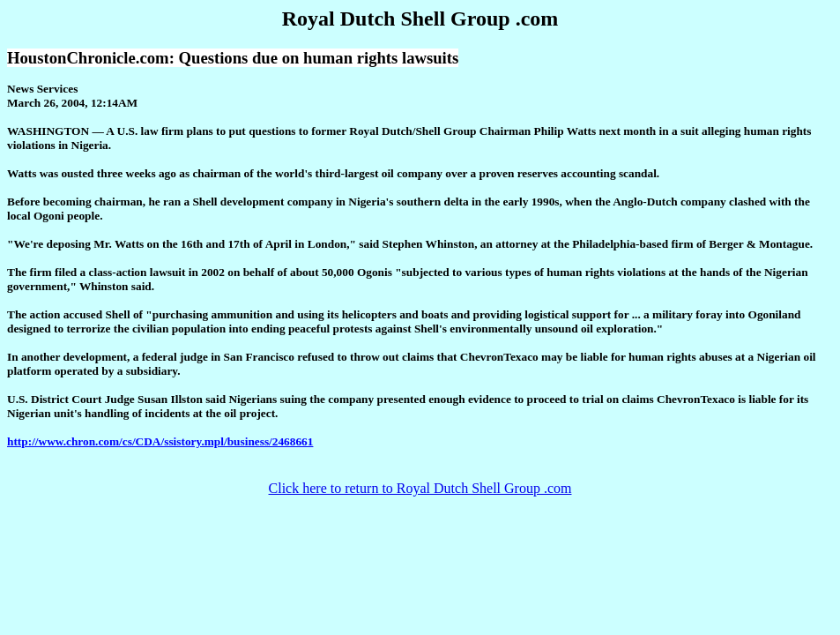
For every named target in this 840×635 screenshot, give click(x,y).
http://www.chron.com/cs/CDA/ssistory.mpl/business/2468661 (160, 441)
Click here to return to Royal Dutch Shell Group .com (420, 488)
